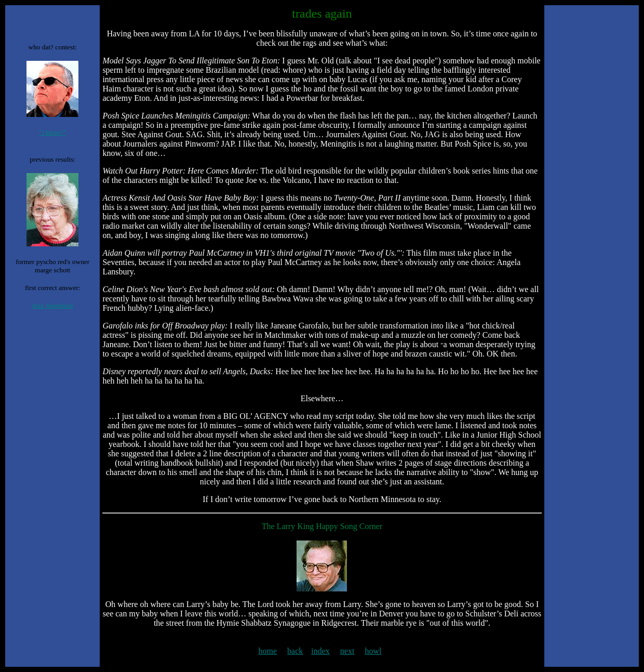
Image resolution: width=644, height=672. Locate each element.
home (268, 651)
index (320, 651)
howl (373, 651)
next (347, 651)
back (295, 651)
